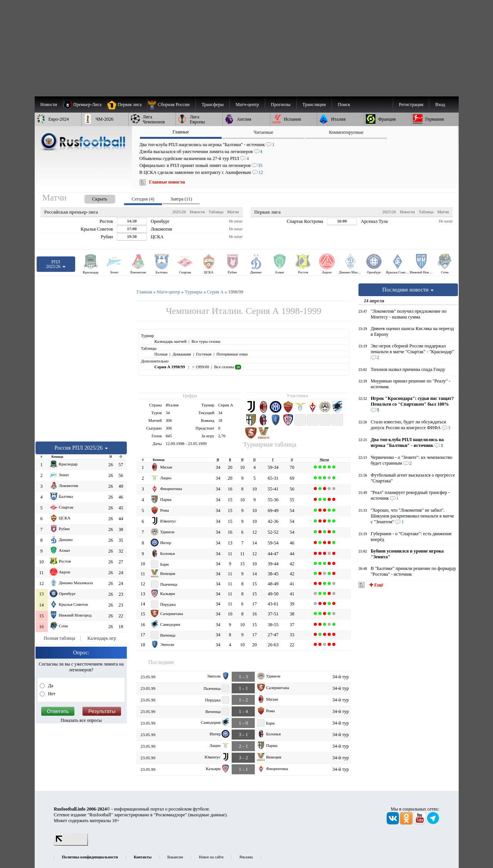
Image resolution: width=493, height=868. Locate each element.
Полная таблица (59, 638)
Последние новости (408, 290)
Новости (197, 212)
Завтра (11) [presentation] (181, 199)
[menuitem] (171, 104)
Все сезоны (227, 367)
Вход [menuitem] (440, 104)
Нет (51, 694)
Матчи (233, 212)
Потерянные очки (232, 354)
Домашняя (182, 354)
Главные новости (167, 182)
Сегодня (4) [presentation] (143, 199)
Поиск (344, 104)
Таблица (216, 212)
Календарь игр (102, 638)
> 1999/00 (200, 367)
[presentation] (92, 198)
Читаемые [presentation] (263, 132)
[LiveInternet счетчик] (71, 844)
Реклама (246, 857)
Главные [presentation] (181, 132)
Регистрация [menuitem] (411, 104)
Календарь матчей (170, 341)
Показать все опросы (81, 720)
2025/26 (179, 212)
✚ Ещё (376, 585)
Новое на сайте (211, 857)
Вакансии (175, 857)
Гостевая (204, 354)
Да (50, 686)
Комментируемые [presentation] (346, 132)
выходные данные (207, 815)
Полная (161, 354)
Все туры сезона (206, 341)
